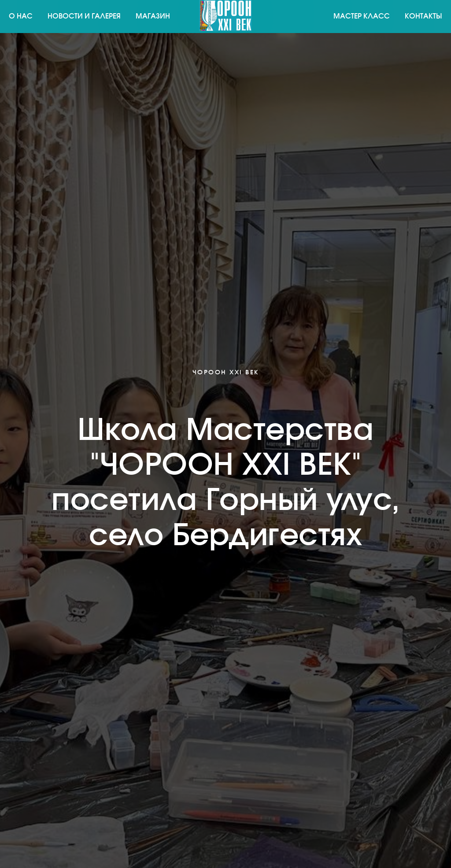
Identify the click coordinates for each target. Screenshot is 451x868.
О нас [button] (21, 16)
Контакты (423, 16)
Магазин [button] (153, 16)
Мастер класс (362, 16)
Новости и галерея (84, 16)
